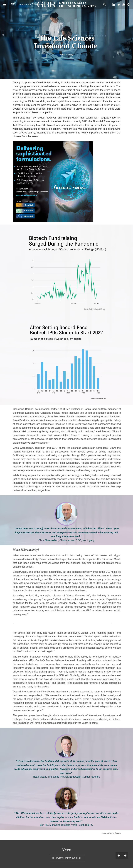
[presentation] (66, 39)
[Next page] (125, 855)
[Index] (4, 4)
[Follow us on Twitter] (119, 5)
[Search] (105, 4)
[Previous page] (119, 855)
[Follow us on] (129, 5)
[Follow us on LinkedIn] (114, 5)
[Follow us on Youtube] (124, 5)
